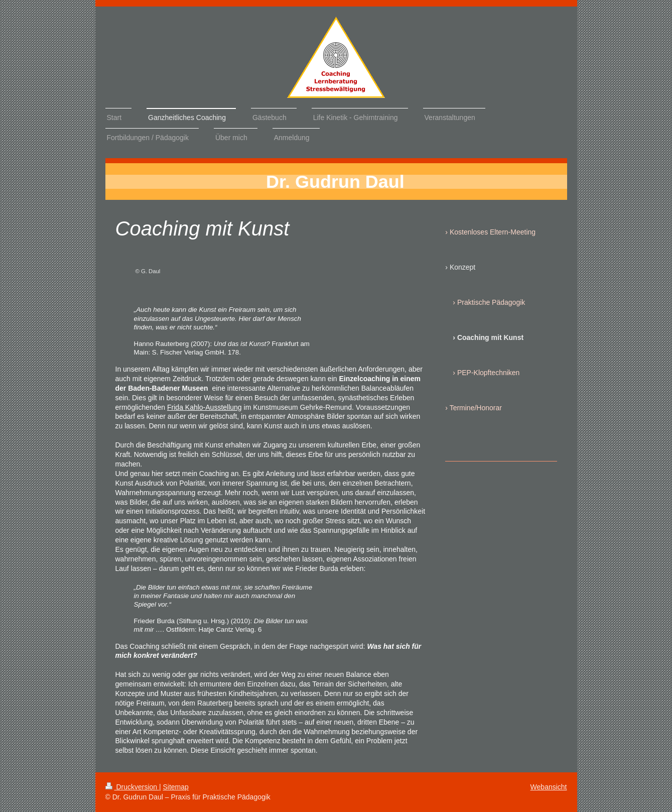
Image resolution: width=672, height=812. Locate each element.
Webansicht (549, 787)
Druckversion (132, 787)
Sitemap (176, 787)
